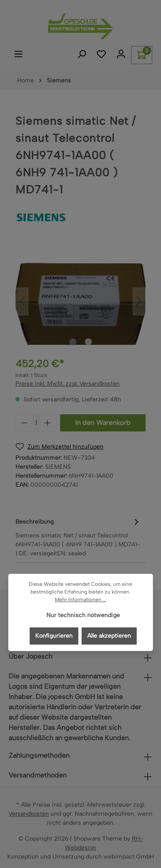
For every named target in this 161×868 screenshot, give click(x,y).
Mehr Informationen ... (81, 600)
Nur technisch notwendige (83, 615)
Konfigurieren (54, 636)
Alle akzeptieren (109, 636)
